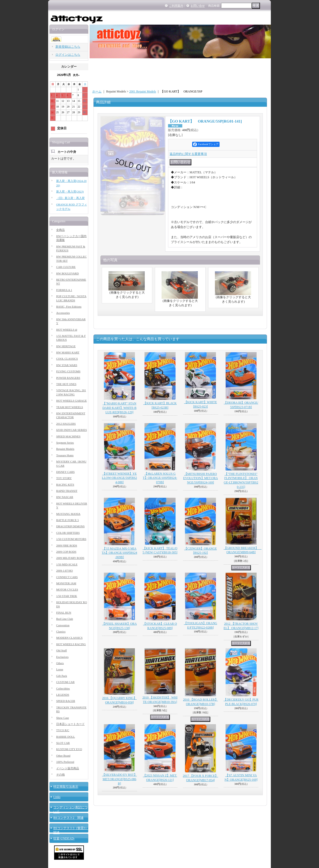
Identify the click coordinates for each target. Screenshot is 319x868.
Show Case (63, 718)
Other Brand (63, 756)
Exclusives (62, 657)
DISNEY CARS (65, 472)
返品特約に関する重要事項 (188, 154)
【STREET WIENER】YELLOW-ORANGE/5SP (119, 478)
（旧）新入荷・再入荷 (70, 198)
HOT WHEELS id (67, 330)
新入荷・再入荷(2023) (70, 191)
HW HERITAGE (66, 346)
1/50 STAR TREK (67, 596)
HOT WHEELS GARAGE (71, 401)
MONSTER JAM (66, 583)
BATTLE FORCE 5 (67, 520)
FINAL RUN (64, 613)
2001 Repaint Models (143, 91)
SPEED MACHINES (68, 436)
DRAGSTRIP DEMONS (70, 526)
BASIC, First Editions (69, 307)
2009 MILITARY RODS (70, 558)
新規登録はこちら (68, 47)
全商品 (60, 230)
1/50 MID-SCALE (67, 564)
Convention (63, 625)
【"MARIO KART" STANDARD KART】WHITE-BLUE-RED (119, 408)
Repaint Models (65, 449)
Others (60, 663)
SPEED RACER (66, 701)
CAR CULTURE (66, 267)
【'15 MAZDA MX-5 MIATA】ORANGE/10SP (119, 553)
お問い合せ (198, 6)
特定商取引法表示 (66, 787)
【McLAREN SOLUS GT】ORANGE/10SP (160, 478)
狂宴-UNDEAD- (64, 838)
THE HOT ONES (66, 384)
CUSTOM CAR (65, 682)
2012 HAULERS (66, 424)
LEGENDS (63, 695)
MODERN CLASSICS (69, 638)
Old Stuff (61, 650)
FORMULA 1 (64, 290)
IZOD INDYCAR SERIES (72, 430)
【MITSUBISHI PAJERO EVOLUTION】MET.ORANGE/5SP (200, 478)
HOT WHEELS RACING (71, 644)
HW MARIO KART (68, 352)
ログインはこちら (68, 55)
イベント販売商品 (68, 768)
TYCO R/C (63, 730)
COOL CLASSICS (67, 359)
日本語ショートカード (70, 724)
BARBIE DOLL (66, 737)
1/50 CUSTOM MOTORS (71, 539)
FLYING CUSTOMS (68, 371)
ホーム (97, 91)
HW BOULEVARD (67, 273)
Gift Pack (62, 676)
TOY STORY (64, 478)
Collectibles (63, 688)
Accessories (63, 313)
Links (57, 797)
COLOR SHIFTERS (68, 533)
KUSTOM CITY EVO (69, 749)
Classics (61, 631)
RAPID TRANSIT (67, 491)
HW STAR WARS (67, 365)
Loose (60, 669)
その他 (60, 774)
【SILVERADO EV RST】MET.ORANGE (119, 779)
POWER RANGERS (68, 378)
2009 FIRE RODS (67, 545)
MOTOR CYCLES (67, 589)
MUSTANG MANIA (68, 514)
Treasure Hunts (65, 455)
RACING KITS (65, 485)
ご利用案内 (176, 6)
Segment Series (65, 443)
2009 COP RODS (66, 552)
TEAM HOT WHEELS (70, 407)
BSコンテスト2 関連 (68, 818)
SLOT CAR (63, 743)
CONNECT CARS (67, 577)
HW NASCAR (65, 497)
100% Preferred (65, 762)
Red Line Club (65, 619)
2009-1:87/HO (64, 571)
